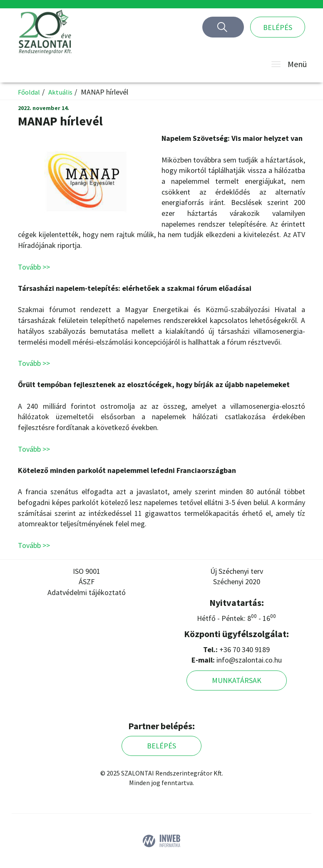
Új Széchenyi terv (237, 571)
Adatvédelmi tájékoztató (87, 592)
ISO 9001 (87, 571)
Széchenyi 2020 (237, 582)
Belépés (278, 27)
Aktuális (62, 92)
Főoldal (30, 92)
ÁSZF (87, 582)
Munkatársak (237, 680)
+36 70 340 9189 (245, 649)
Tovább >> (34, 267)
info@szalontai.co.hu (249, 660)
